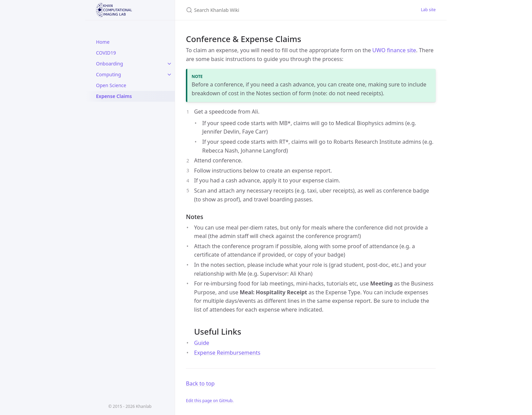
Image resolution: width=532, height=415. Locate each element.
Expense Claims (114, 96)
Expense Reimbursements (227, 353)
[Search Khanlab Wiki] (266, 10)
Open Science (111, 85)
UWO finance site (394, 50)
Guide (202, 343)
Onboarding (110, 64)
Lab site (428, 10)
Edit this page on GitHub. (210, 401)
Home (103, 42)
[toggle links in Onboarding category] (169, 64)
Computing (109, 74)
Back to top (200, 383)
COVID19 (106, 53)
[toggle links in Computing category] (169, 75)
